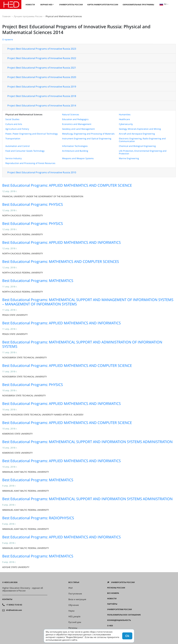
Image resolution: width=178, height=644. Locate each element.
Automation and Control (18, 146)
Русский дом (75, 622)
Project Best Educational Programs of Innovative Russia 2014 (42, 106)
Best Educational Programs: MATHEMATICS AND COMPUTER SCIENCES (61, 261)
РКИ (71, 588)
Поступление (75, 594)
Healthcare (124, 119)
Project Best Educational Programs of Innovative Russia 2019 (42, 87)
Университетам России (120, 609)
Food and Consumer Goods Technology (25, 151)
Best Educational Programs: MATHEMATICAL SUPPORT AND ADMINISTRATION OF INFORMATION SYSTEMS (82, 344)
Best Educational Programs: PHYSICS (33, 204)
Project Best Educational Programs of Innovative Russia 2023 (42, 49)
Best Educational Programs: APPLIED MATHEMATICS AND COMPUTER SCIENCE (67, 185)
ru (163, 4)
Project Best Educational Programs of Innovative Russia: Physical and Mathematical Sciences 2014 (76, 29)
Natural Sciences (71, 114)
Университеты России (71, 5)
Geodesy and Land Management (78, 129)
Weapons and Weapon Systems (78, 158)
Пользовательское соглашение (124, 615)
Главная (6, 16)
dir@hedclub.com (14, 610)
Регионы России (116, 588)
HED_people (74, 616)
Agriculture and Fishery (17, 129)
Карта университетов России (103, 5)
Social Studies (12, 119)
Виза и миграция (77, 599)
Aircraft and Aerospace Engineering (137, 134)
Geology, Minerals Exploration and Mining (140, 129)
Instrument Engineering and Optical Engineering (87, 138)
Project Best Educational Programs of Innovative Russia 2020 (42, 77)
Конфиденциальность (119, 620)
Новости (30, 5)
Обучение (74, 605)
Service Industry (14, 158)
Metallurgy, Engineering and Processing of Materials (88, 134)
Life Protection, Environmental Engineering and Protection (143, 152)
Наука (71, 611)
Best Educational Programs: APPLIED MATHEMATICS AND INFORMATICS (61, 242)
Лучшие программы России (28, 16)
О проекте (8, 39)
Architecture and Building (75, 151)
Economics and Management (77, 124)
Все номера (113, 593)
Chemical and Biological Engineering (137, 146)
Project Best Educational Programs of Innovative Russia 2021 (42, 68)
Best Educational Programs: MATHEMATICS (38, 281)
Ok (127, 636)
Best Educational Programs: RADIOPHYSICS (38, 518)
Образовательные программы (138, 5)
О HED (110, 626)
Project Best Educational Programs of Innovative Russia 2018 (42, 96)
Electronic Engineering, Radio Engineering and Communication (142, 140)
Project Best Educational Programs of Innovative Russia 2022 (42, 58)
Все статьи (74, 582)
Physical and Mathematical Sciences (24, 114)
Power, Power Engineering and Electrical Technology (32, 134)
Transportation (13, 138)
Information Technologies (75, 146)
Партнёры (112, 604)
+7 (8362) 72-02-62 (14, 605)
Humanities (125, 114)
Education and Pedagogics (75, 119)
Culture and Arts (14, 124)
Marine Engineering (129, 158)
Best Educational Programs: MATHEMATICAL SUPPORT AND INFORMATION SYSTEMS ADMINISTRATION (87, 442)
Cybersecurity (126, 124)
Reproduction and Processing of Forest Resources (30, 163)
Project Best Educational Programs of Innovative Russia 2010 (42, 172)
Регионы (73, 628)
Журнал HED (46, 5)
